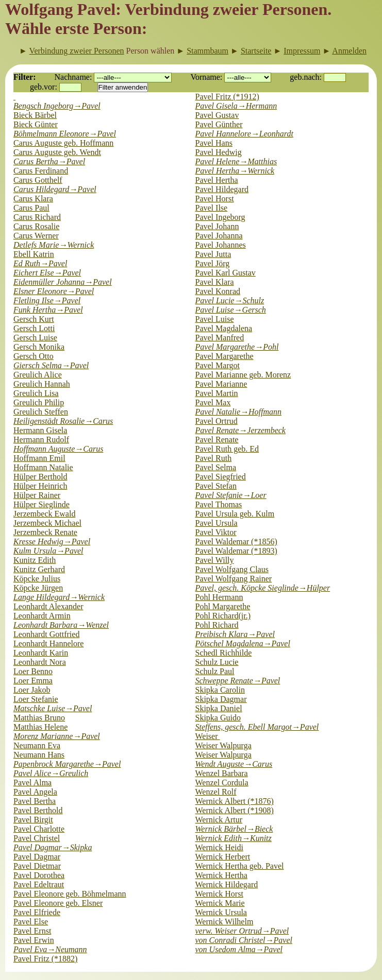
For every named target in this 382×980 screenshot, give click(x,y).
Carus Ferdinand (41, 171)
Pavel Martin (217, 393)
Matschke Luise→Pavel (53, 708)
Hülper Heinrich (40, 486)
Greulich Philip (39, 402)
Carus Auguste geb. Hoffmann (63, 143)
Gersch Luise (35, 338)
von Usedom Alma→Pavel (239, 949)
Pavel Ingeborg (220, 217)
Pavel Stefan (216, 486)
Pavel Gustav (217, 115)
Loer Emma (33, 681)
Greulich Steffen (41, 412)
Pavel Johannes (221, 245)
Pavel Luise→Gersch (231, 310)
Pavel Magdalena (224, 328)
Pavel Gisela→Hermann (236, 106)
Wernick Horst (219, 894)
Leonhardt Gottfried (46, 634)
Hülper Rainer (37, 495)
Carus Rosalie (36, 226)
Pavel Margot (218, 365)
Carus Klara (33, 199)
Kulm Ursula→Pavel (48, 551)
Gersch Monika (39, 347)
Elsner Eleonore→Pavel (54, 291)
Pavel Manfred (220, 338)
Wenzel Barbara (222, 773)
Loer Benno (33, 671)
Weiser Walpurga (223, 745)
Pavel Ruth (214, 458)
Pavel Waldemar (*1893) (236, 551)
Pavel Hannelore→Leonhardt (244, 134)
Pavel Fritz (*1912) (227, 97)
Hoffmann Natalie (43, 467)
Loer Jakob (32, 690)
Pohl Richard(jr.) (223, 616)
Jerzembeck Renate (45, 532)
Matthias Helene (40, 727)
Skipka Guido (218, 718)
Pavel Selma (216, 467)
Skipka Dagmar (221, 699)
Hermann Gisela (40, 430)
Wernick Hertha (221, 875)
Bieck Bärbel (35, 115)
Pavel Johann (217, 226)
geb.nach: (306, 77)
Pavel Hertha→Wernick (235, 171)
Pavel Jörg (213, 263)
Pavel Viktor (216, 532)
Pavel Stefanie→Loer (231, 495)
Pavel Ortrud (217, 421)
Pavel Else (31, 922)
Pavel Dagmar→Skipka (53, 847)
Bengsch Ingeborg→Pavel (57, 106)
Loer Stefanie (36, 699)
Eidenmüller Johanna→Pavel (63, 282)
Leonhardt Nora (40, 662)
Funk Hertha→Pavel (48, 310)
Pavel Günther (219, 124)
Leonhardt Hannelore (48, 643)
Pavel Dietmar (37, 866)
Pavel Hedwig (219, 152)
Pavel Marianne (221, 384)
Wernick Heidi (219, 847)
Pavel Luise (215, 319)
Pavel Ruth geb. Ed (227, 449)
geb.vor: (44, 87)
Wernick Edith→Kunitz (234, 838)
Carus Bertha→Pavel (49, 161)
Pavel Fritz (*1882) (45, 959)
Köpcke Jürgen (38, 588)
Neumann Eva (37, 745)
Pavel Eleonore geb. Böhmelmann (70, 894)
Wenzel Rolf (216, 792)
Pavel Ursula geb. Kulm (235, 514)
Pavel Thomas (219, 504)
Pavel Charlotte (39, 829)
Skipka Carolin (220, 690)
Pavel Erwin (34, 940)
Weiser (208, 736)
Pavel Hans (214, 143)
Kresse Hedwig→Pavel (52, 541)
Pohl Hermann (219, 597)
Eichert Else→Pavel (47, 273)
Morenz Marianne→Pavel (57, 736)
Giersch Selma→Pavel (51, 365)
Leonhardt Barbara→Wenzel (61, 625)
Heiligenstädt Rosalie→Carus (63, 421)
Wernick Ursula (221, 912)
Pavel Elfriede (37, 912)
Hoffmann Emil (39, 458)
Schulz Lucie (217, 662)
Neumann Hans (39, 755)
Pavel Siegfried (221, 477)
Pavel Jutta (213, 254)
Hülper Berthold (40, 477)
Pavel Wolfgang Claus (232, 569)
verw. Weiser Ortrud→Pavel (242, 931)
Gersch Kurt (34, 319)
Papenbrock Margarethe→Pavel (67, 764)
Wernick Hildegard (227, 884)
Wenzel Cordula (222, 783)
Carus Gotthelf (38, 180)
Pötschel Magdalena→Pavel (243, 643)
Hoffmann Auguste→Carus (58, 449)
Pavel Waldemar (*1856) (236, 541)
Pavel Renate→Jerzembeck (240, 430)
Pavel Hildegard (222, 189)
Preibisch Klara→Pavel (235, 634)
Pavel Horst (215, 199)
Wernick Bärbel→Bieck (234, 829)
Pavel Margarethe (225, 356)
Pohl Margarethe (223, 606)
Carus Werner (36, 236)
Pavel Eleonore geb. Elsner (58, 903)
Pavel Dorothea (39, 875)
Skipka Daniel (219, 708)
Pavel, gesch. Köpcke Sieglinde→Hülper (263, 588)
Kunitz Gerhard (39, 569)
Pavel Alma (32, 783)
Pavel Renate (217, 440)
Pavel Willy (215, 560)
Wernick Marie (220, 903)
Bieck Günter (36, 124)
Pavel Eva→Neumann (50, 949)
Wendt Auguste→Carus (234, 764)
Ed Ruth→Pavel (40, 263)
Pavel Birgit (33, 820)
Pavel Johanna (219, 236)
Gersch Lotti (34, 328)
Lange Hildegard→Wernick (59, 597)
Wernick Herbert (223, 857)
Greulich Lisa (36, 393)
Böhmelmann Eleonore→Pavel (65, 134)
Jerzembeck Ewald (44, 514)
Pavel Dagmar (37, 857)
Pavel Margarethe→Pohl (237, 347)
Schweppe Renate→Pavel (238, 681)
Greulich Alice (38, 375)
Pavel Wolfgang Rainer (234, 579)
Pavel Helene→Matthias (236, 161)
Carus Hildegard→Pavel (55, 189)
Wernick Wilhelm (225, 922)
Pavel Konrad (218, 291)
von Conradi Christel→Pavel (244, 940)
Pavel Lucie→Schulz (230, 300)
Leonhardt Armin (42, 616)
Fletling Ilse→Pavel (47, 300)
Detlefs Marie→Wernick (54, 245)
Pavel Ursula (217, 523)
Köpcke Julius (37, 579)
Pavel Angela (35, 792)
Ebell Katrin (34, 254)
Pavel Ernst (32, 931)
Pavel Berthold (38, 810)
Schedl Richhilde (224, 653)
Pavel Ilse (212, 208)
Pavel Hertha (217, 180)
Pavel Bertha (35, 801)
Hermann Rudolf (41, 440)
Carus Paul (31, 208)
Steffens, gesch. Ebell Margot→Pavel (257, 727)
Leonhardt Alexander (48, 606)
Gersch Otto (34, 356)
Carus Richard (37, 217)
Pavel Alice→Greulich (51, 773)
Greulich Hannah (42, 384)
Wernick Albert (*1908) (235, 810)
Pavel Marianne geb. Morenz (243, 375)
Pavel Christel (37, 838)
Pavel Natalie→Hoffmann (239, 412)
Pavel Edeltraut (39, 884)
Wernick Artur (219, 820)
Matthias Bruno (39, 718)
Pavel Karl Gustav (226, 273)
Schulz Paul (215, 671)
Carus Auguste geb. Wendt (57, 152)
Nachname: (73, 77)
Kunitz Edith (35, 560)
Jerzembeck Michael (47, 523)
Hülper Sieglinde (41, 504)
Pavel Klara (215, 282)
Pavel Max (213, 402)
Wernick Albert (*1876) (235, 801)
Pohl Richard (217, 625)
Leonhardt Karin (41, 653)
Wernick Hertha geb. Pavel (240, 866)
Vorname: (206, 77)
